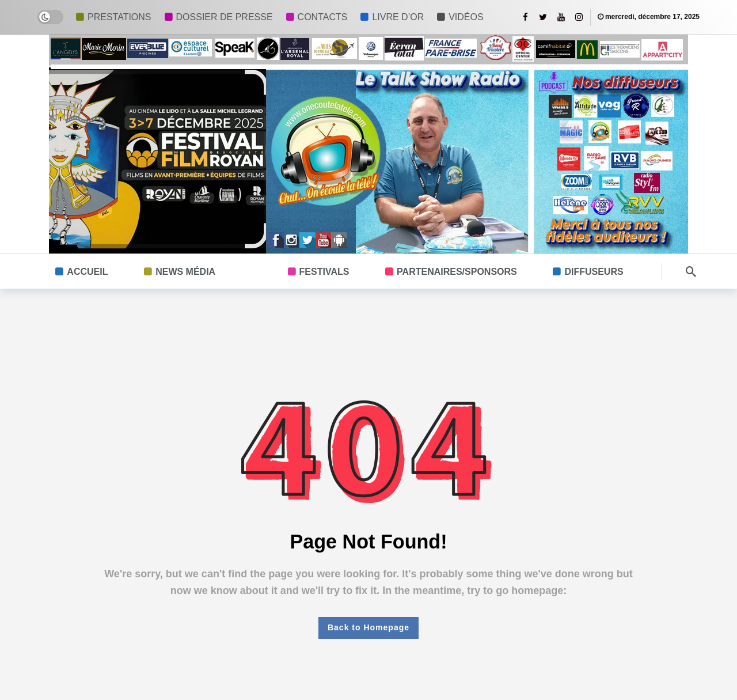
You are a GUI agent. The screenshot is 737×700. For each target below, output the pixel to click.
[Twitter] (543, 17)
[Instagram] (579, 17)
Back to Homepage (368, 627)
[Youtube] (561, 17)
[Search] (691, 271)
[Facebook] (525, 17)
